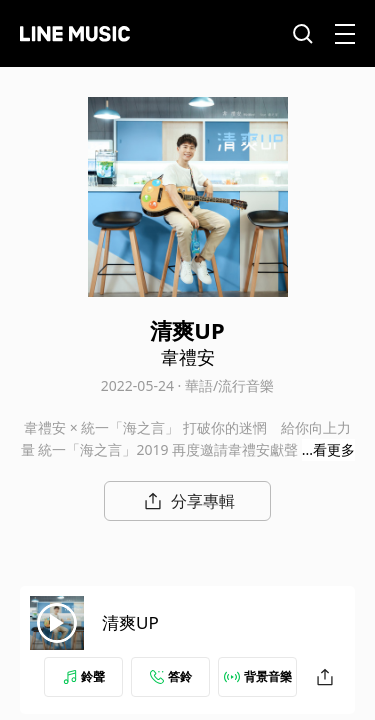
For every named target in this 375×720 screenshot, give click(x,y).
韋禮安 (188, 357)
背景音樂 (258, 676)
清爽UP (130, 622)
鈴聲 (84, 676)
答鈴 (171, 676)
